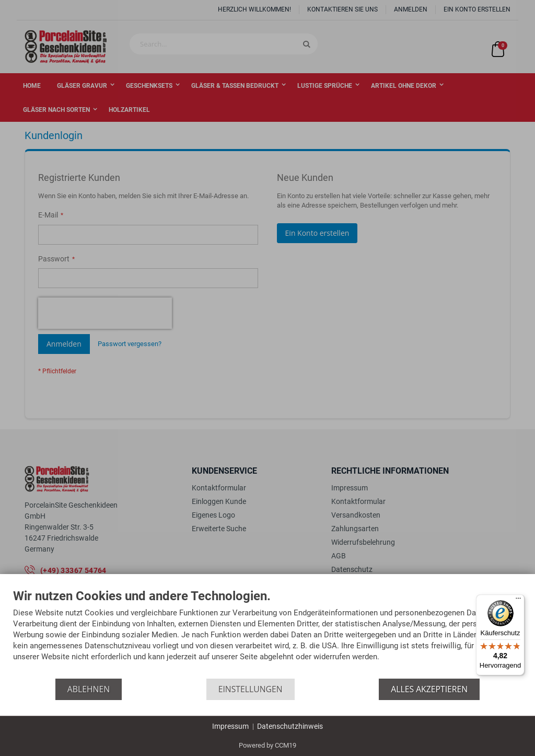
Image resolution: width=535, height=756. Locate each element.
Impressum (230, 726)
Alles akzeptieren (429, 689)
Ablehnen (89, 689)
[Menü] (518, 601)
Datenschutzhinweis (290, 726)
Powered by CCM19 (267, 745)
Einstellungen (251, 689)
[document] (267, 634)
